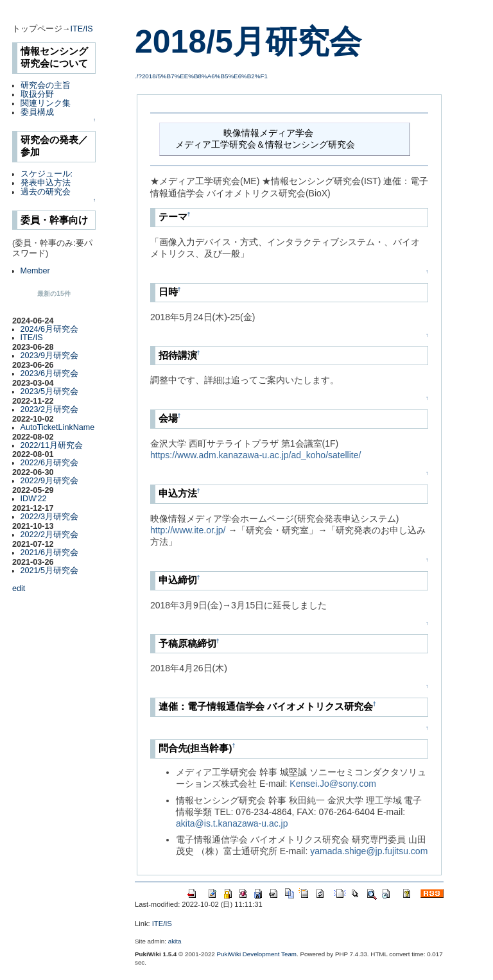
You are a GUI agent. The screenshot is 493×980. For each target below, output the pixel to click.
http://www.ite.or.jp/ (188, 530)
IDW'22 (34, 499)
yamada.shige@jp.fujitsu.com (369, 851)
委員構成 (37, 112)
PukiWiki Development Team (257, 954)
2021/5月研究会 (50, 571)
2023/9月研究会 (50, 356)
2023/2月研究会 (50, 409)
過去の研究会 (46, 192)
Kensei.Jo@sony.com (333, 784)
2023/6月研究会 (50, 374)
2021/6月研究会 (50, 553)
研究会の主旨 (46, 85)
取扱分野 (37, 94)
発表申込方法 (46, 183)
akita (175, 941)
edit (19, 589)
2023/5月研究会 (50, 391)
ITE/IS (82, 29)
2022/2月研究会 (50, 535)
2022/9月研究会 (50, 481)
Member (35, 271)
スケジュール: (47, 174)
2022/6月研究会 (50, 463)
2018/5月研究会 (248, 42)
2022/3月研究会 (50, 517)
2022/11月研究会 (52, 445)
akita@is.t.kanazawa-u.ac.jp (232, 823)
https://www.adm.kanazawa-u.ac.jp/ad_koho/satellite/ (255, 455)
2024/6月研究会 (50, 329)
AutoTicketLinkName (58, 427)
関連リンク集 (46, 103)
